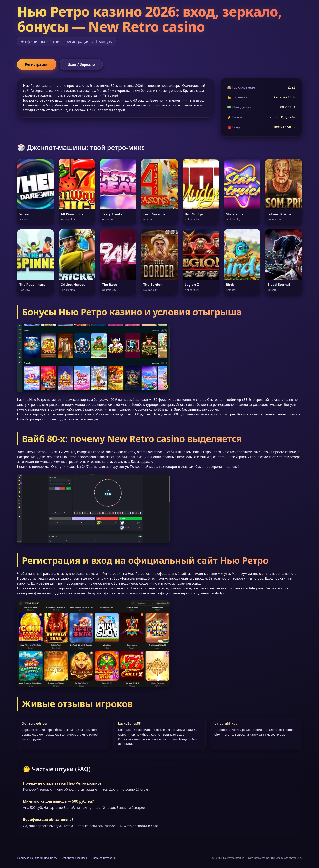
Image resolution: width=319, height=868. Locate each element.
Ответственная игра (74, 858)
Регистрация (37, 64)
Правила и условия (103, 858)
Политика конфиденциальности (37, 858)
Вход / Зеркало (81, 64)
